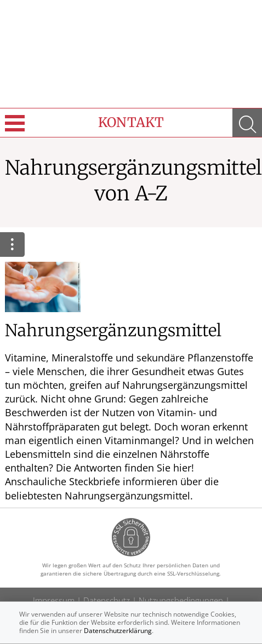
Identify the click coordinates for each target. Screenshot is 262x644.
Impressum (54, 600)
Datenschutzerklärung (118, 631)
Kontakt (131, 122)
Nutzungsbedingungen (181, 600)
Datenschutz (107, 600)
